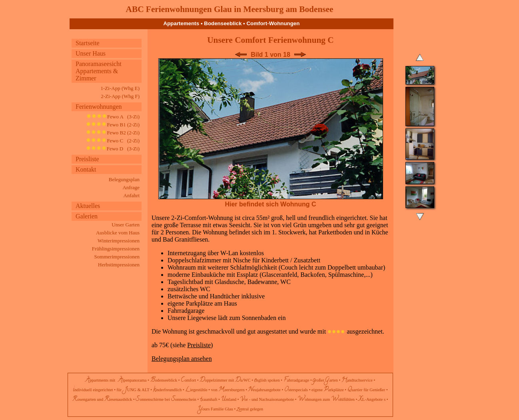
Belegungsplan (124, 179)
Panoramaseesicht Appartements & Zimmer (99, 71)
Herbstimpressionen (119, 265)
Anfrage (131, 187)
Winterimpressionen (119, 241)
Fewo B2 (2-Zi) (113, 133)
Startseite (88, 43)
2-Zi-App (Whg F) (120, 96)
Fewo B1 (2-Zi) (113, 125)
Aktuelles (88, 206)
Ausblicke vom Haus (118, 233)
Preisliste (87, 159)
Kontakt (86, 169)
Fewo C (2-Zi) (113, 141)
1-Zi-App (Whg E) (120, 88)
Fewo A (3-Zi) (113, 117)
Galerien (87, 216)
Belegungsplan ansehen (182, 359)
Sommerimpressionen (117, 257)
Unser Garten (126, 225)
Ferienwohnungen (99, 107)
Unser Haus (91, 53)
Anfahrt (132, 195)
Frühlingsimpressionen (116, 249)
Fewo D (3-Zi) (113, 149)
